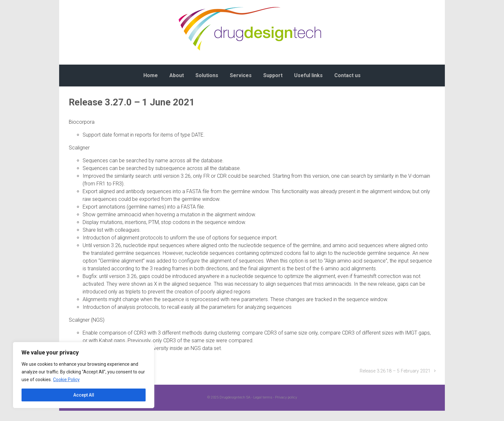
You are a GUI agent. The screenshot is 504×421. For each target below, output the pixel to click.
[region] (84, 375)
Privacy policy (286, 397)
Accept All (84, 395)
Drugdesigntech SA (235, 397)
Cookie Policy (66, 380)
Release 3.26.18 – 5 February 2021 (395, 371)
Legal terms (263, 397)
